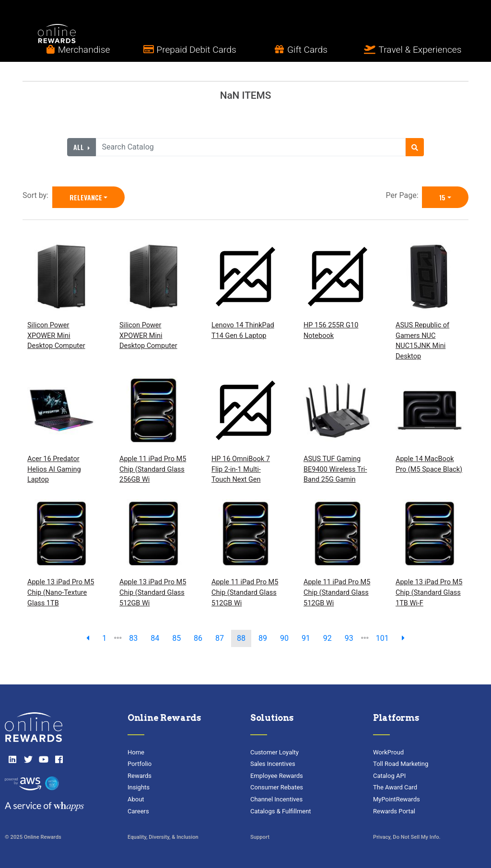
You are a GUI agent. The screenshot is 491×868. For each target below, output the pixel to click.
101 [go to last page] (382, 638)
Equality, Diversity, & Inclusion (163, 837)
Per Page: (404, 195)
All (80, 147)
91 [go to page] (306, 638)
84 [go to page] (155, 638)
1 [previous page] (104, 638)
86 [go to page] (198, 638)
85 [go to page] (176, 638)
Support (260, 837)
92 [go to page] (327, 638)
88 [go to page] (241, 638)
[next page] (403, 638)
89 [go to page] (263, 638)
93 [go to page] (349, 638)
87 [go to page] (220, 638)
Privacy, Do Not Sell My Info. (407, 837)
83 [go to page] (133, 638)
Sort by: (37, 195)
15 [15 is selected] (442, 197)
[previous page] (88, 638)
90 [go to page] (284, 638)
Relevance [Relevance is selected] (86, 197)
